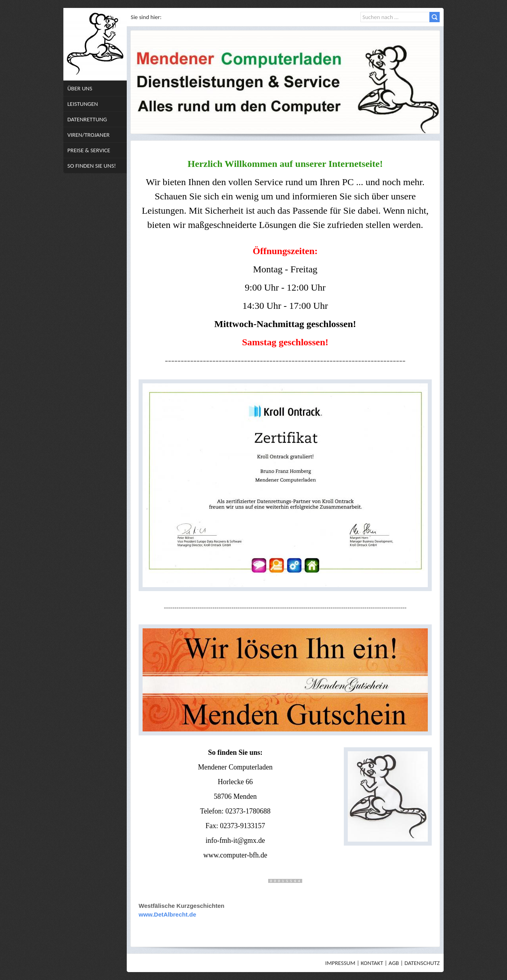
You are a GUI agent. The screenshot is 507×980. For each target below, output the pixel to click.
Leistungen (83, 104)
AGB (394, 963)
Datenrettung (87, 119)
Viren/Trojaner (89, 135)
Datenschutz (422, 963)
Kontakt (372, 963)
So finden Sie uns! (92, 166)
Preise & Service (89, 150)
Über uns (80, 88)
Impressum (340, 963)
